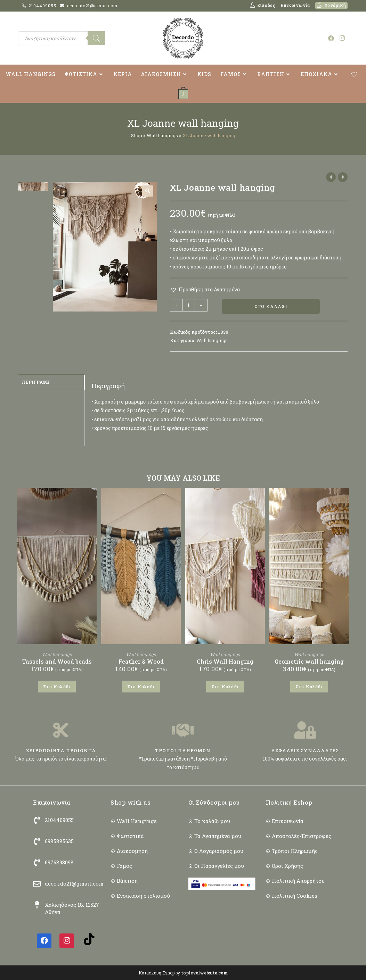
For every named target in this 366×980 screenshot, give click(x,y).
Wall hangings (162, 135)
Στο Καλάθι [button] (57, 687)
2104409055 (43, 6)
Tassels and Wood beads (57, 662)
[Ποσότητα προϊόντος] (189, 305)
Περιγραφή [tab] (36, 382)
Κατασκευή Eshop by (183, 973)
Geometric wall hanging (309, 662)
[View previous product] (331, 177)
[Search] (96, 38)
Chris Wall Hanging (225, 662)
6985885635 (59, 841)
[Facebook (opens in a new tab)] (331, 38)
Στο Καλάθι (271, 307)
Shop (137, 135)
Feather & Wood (141, 662)
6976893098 (59, 863)
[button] (148, 191)
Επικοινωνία (295, 5)
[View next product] (343, 177)
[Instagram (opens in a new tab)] (342, 38)
